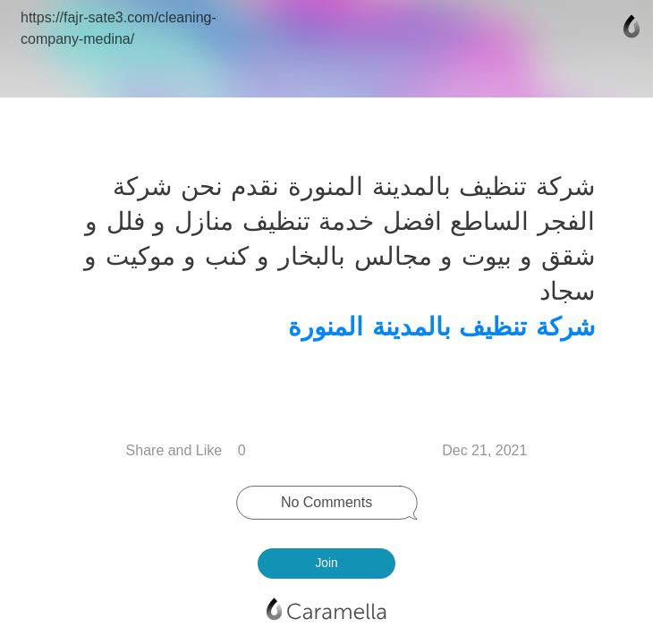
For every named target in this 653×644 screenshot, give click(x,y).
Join (326, 563)
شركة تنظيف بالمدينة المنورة (438, 327)
